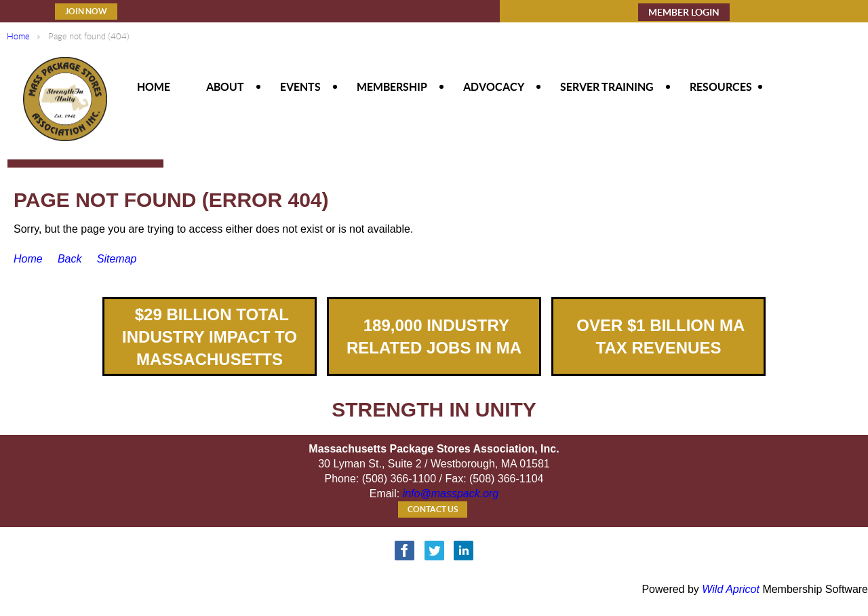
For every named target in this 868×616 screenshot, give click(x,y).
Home (18, 36)
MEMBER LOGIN (684, 12)
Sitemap (117, 259)
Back (70, 259)
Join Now (86, 11)
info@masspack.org (451, 494)
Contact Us (433, 509)
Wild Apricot (731, 589)
